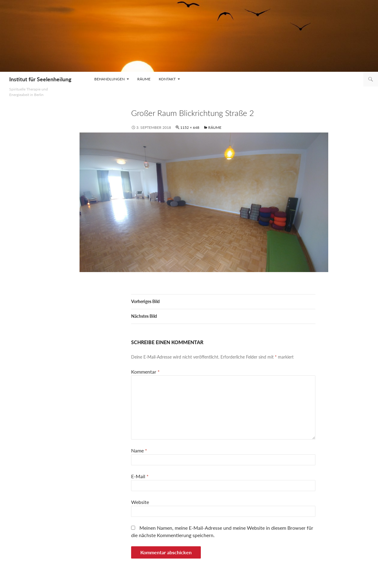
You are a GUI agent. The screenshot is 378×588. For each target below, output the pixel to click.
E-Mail (140, 476)
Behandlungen (109, 79)
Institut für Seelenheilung (40, 79)
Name (139, 450)
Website (140, 502)
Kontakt (167, 79)
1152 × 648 (190, 127)
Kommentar (145, 372)
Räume (144, 79)
